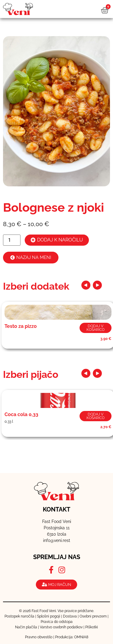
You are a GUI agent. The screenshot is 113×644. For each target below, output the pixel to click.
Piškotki (92, 627)
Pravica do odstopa (57, 622)
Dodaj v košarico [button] (96, 328)
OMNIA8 (81, 637)
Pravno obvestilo (39, 637)
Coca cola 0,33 (21, 414)
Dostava (70, 616)
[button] (86, 285)
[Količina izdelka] (12, 240)
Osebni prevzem (93, 616)
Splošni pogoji (49, 616)
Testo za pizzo (21, 326)
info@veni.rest (57, 540)
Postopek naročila (19, 616)
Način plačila (26, 627)
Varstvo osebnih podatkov (61, 627)
